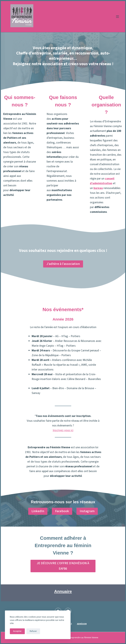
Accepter (17, 631)
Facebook (62, 511)
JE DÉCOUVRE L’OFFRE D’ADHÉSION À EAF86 (63, 566)
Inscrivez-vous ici (63, 430)
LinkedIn (38, 511)
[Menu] (117, 17)
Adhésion (82, 624)
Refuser (33, 631)
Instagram (87, 511)
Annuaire (63, 591)
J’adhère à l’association (63, 264)
